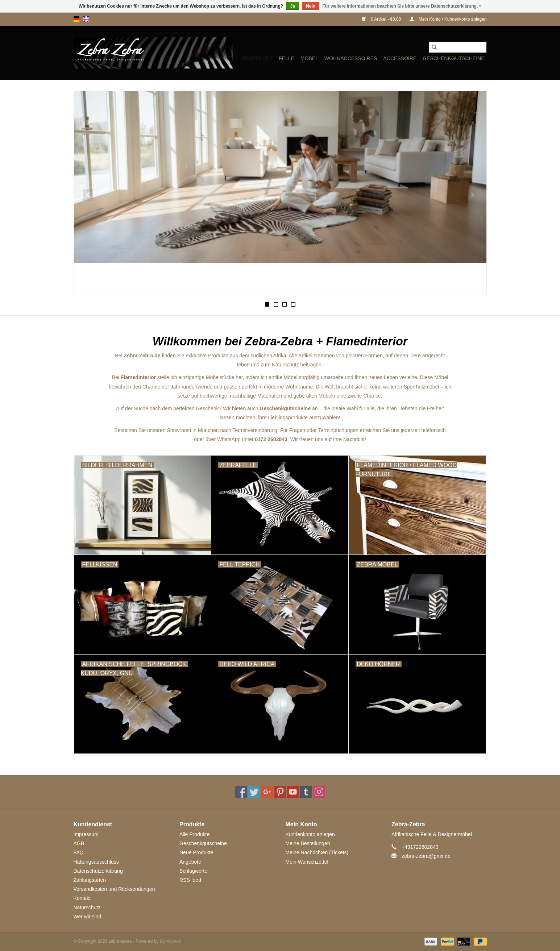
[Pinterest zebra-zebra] (280, 792)
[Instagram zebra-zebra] (319, 792)
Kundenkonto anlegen (310, 834)
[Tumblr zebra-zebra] (306, 792)
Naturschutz (87, 908)
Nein (311, 6)
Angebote (190, 862)
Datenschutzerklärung (98, 871)
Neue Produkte (196, 852)
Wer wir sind (88, 917)
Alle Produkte (194, 834)
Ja (292, 6)
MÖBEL (309, 58)
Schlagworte (193, 871)
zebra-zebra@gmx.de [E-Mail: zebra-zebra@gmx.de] (426, 856)
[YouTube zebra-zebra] (293, 792)
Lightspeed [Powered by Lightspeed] (171, 941)
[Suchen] (458, 47)
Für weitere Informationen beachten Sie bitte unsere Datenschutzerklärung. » (402, 6)
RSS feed (190, 880)
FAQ (79, 852)
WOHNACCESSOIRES (351, 58)
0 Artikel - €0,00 (382, 19)
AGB (79, 843)
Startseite (257, 58)
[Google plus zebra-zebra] (267, 792)
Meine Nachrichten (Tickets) (317, 852)
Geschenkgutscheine (453, 58)
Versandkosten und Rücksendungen (114, 889)
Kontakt (82, 898)
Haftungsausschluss (96, 862)
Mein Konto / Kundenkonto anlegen (448, 19)
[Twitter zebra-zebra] (254, 792)
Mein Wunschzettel (307, 862)
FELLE (287, 58)
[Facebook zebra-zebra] (241, 792)
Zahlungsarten (90, 880)
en (86, 19)
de (76, 19)
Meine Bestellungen (308, 843)
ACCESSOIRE (400, 58)
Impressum (86, 834)
